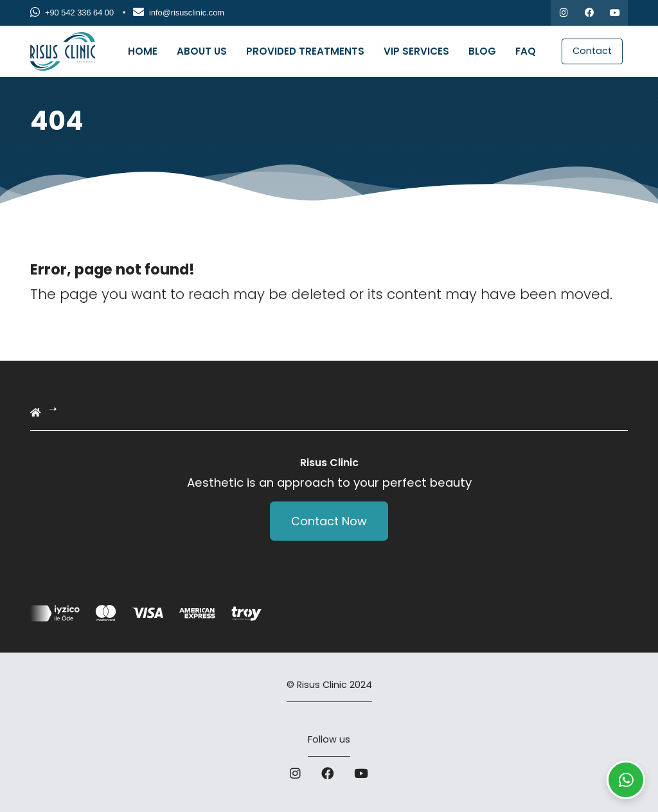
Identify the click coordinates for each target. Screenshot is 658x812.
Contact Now (329, 521)
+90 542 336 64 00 (72, 13)
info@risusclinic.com (179, 13)
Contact (592, 51)
